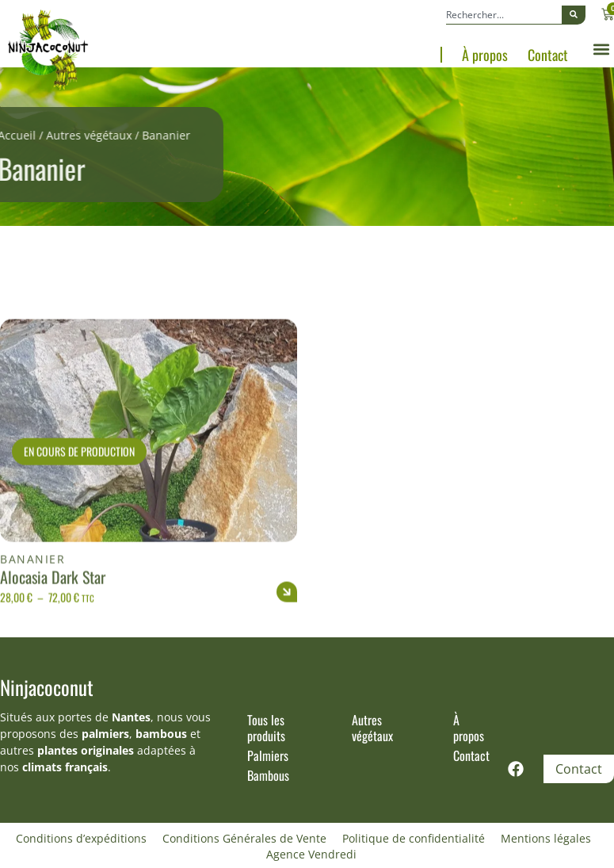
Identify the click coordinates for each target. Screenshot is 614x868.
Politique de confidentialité (414, 838)
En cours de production (79, 481)
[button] (601, 50)
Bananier (32, 589)
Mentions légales (546, 838)
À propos (485, 55)
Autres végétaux (67, 135)
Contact (548, 55)
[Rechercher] (574, 15)
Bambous (268, 775)
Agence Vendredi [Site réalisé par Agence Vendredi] (311, 854)
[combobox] (504, 15)
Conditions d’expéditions (81, 838)
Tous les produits (266, 728)
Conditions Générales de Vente (244, 838)
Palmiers (268, 755)
